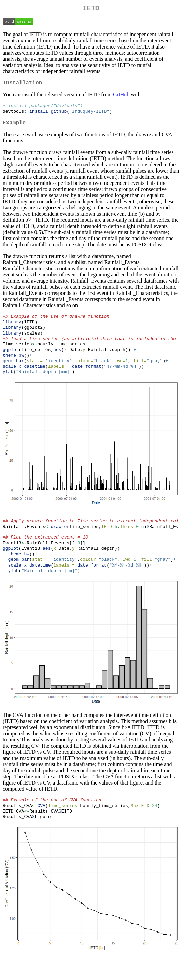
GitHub (121, 97)
